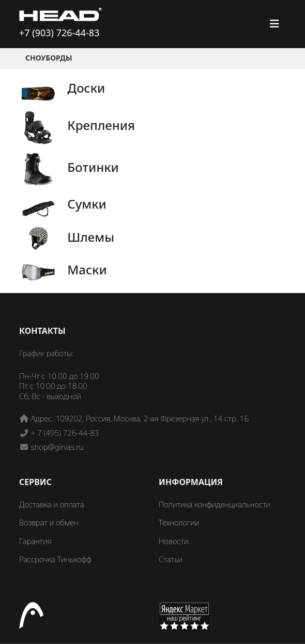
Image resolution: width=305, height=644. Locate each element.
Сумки (87, 204)
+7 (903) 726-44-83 (59, 33)
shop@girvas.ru (57, 447)
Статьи (171, 559)
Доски (86, 88)
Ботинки (93, 167)
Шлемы (91, 237)
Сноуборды (49, 58)
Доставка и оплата (51, 504)
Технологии (179, 522)
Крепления (101, 125)
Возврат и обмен (49, 522)
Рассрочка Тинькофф (55, 559)
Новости (174, 541)
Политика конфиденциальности (215, 504)
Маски (87, 269)
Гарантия (35, 541)
